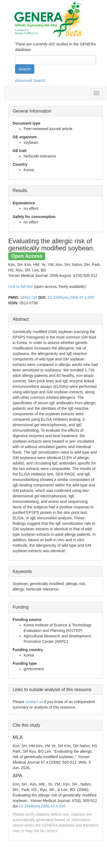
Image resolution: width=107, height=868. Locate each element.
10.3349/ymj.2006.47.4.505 (71, 297)
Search (25, 69)
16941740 (29, 297)
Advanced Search (30, 81)
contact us (34, 702)
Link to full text (21, 287)
